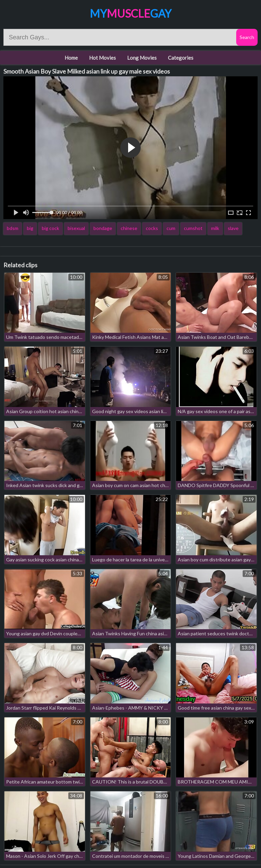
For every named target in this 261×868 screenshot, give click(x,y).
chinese (129, 228)
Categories (181, 58)
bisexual (76, 228)
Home (71, 58)
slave (233, 228)
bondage (103, 228)
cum (171, 228)
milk (215, 228)
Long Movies (142, 58)
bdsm (13, 228)
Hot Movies (102, 58)
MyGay (130, 13)
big (30, 228)
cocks (152, 228)
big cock (50, 228)
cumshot (193, 228)
